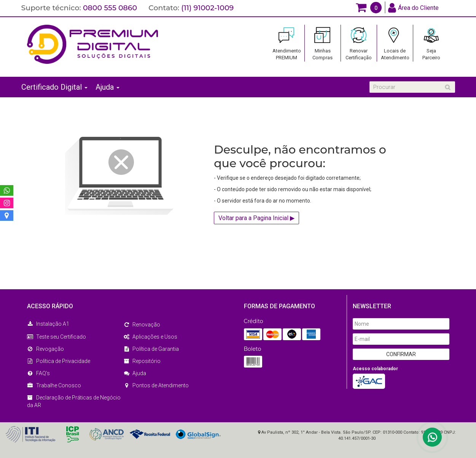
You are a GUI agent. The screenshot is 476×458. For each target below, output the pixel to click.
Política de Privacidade (59, 361)
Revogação (45, 349)
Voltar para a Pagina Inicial (256, 218)
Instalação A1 (48, 324)
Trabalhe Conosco (54, 385)
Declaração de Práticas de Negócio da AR (74, 401)
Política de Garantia (151, 349)
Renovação (142, 325)
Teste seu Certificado (57, 337)
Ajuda (107, 87)
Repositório (142, 361)
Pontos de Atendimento (156, 385)
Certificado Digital (54, 87)
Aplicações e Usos (150, 337)
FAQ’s (38, 373)
